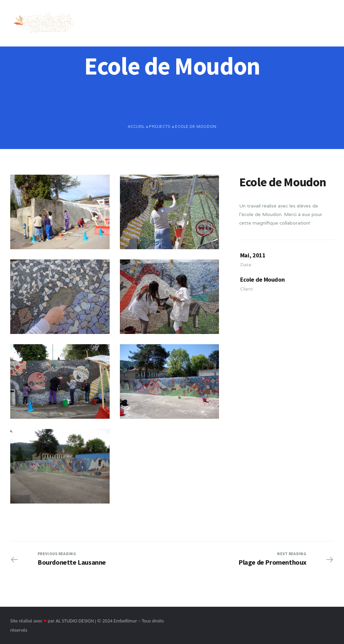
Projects (160, 126)
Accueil (136, 126)
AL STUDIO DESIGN (75, 621)
